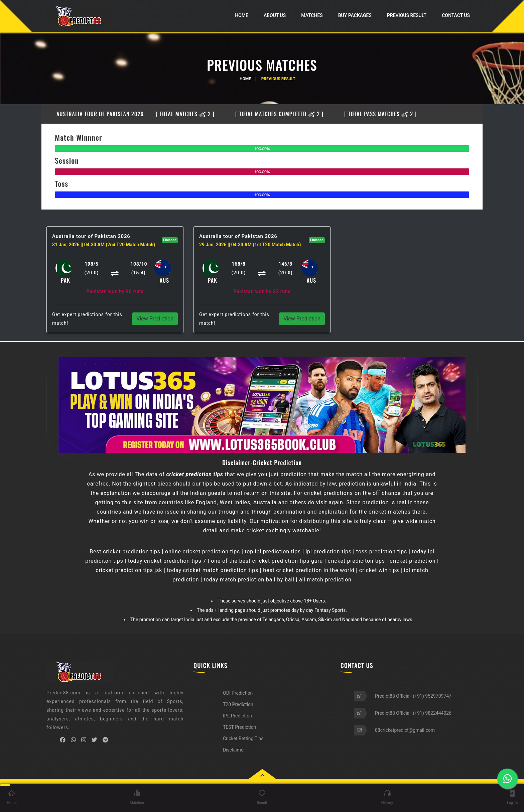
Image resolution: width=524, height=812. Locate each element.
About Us (275, 15)
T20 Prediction (238, 704)
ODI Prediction (238, 693)
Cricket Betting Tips (243, 738)
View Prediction (155, 319)
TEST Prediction (239, 727)
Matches (312, 15)
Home (242, 15)
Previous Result (407, 15)
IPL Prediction (237, 716)
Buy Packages (355, 15)
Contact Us (456, 15)
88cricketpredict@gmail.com (405, 730)
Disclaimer (234, 750)
